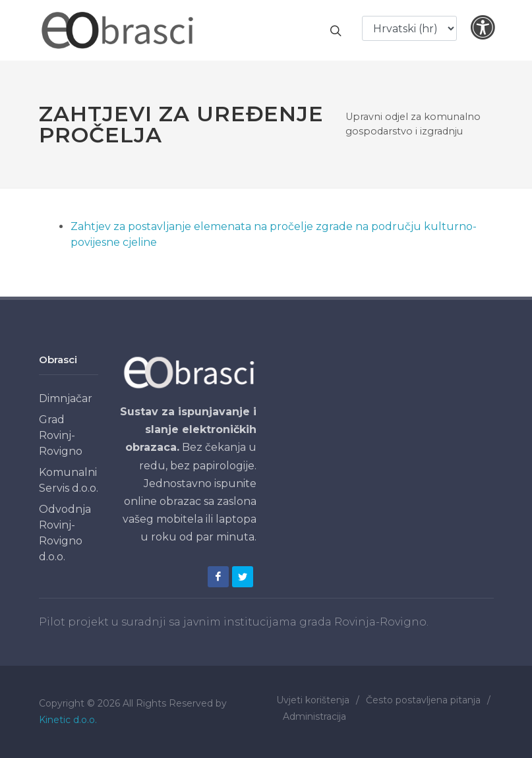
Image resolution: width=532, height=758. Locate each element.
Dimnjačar (66, 398)
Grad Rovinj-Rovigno (61, 435)
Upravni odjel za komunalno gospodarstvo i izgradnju (413, 124)
